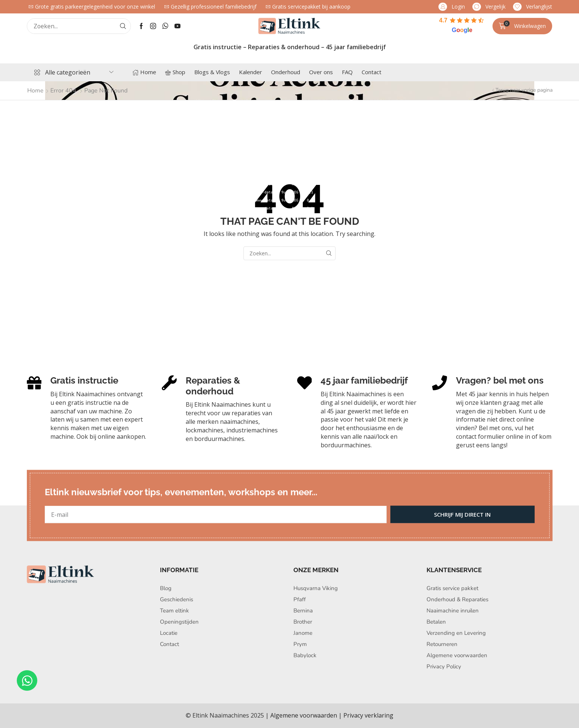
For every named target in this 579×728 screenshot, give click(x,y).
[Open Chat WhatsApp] (27, 680)
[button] (452, 7)
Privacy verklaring (368, 715)
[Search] (123, 26)
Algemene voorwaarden (304, 715)
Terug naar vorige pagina (524, 90)
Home (35, 91)
